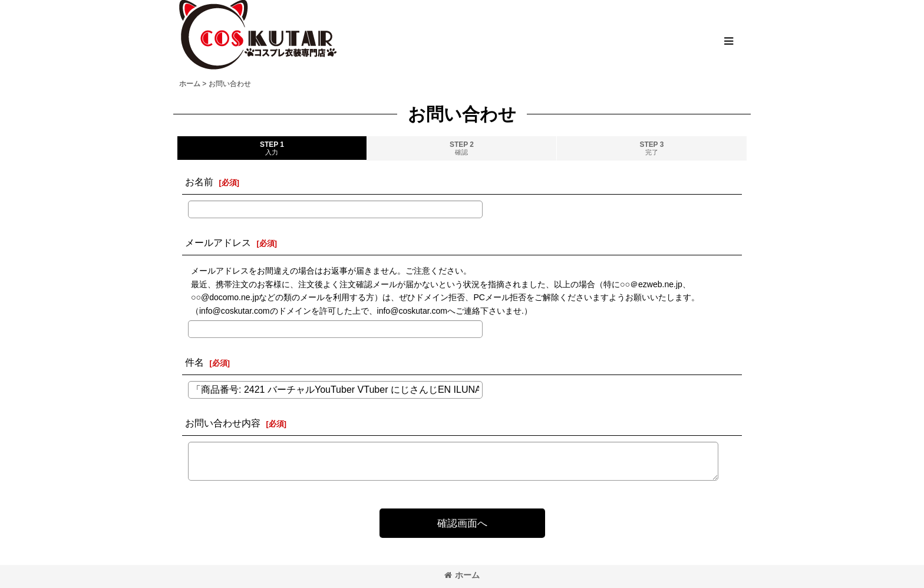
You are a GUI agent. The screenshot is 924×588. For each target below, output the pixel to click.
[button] (728, 41)
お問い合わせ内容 (223, 423)
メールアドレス (218, 242)
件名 (194, 362)
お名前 (199, 182)
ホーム (462, 575)
